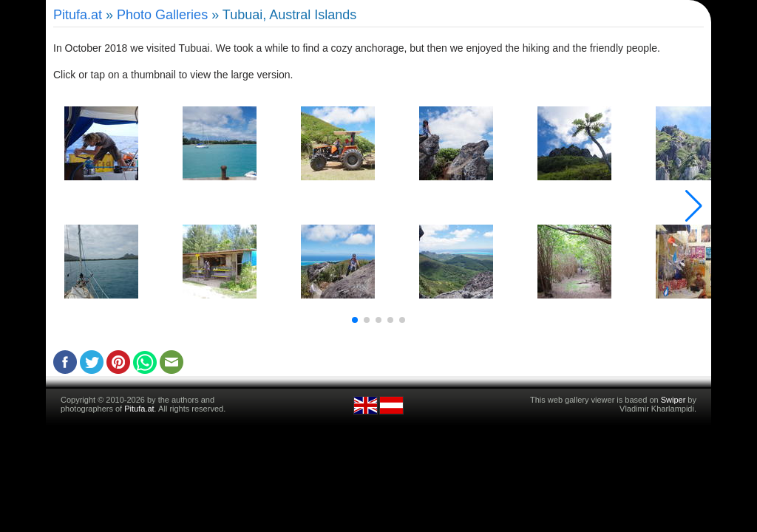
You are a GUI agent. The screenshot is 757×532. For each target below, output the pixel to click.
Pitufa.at (78, 15)
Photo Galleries (162, 15)
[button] (355, 320)
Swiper (673, 400)
